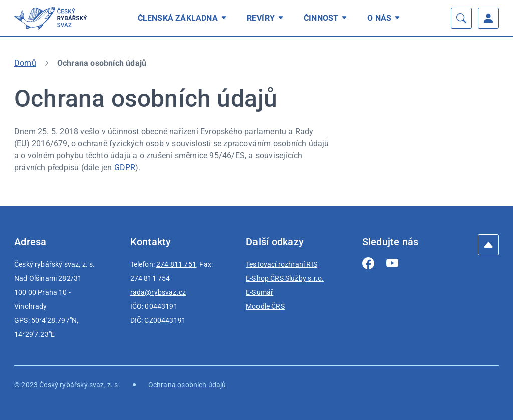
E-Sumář (260, 292)
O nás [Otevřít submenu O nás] (385, 18)
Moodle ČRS (265, 306)
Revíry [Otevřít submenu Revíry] (267, 18)
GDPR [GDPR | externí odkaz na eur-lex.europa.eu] (123, 168)
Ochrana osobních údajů (187, 385)
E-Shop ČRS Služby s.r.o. (285, 278)
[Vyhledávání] (461, 18)
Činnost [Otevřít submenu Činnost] (327, 18)
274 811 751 (176, 264)
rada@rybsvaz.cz (158, 292)
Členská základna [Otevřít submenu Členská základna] (184, 18)
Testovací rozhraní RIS (282, 264)
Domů (25, 63)
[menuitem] (184, 18)
